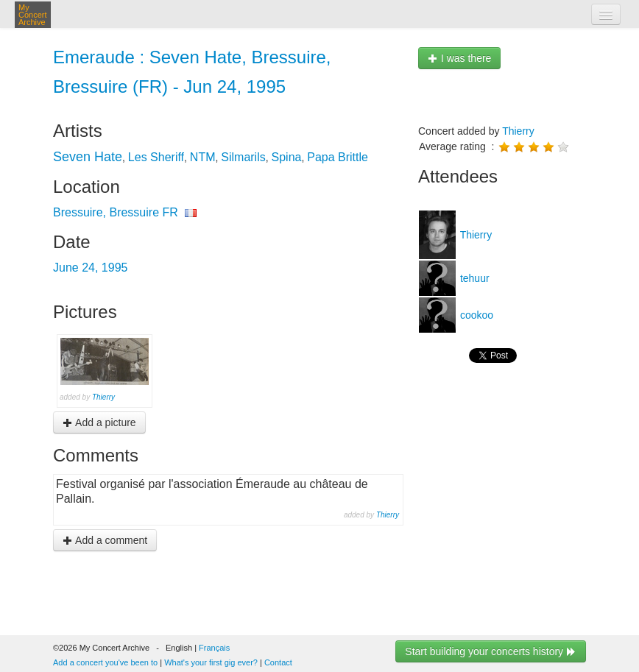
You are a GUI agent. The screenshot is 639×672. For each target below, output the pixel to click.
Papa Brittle (338, 157)
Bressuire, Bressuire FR (116, 212)
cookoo (475, 315)
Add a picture (99, 422)
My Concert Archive (33, 15)
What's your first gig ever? (211, 662)
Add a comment (105, 540)
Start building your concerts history (491, 651)
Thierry (103, 397)
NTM (203, 157)
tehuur (473, 278)
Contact (278, 662)
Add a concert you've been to (105, 662)
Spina (287, 157)
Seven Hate (88, 157)
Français (214, 648)
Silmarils (243, 157)
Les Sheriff (156, 157)
